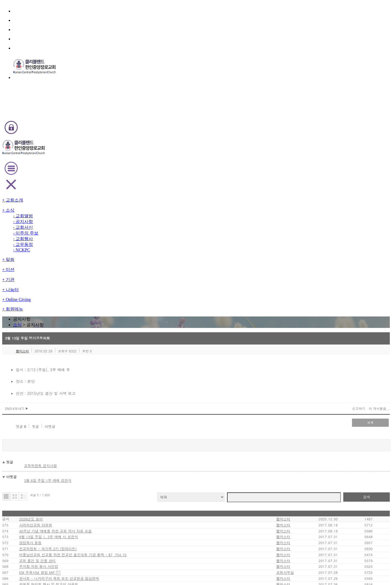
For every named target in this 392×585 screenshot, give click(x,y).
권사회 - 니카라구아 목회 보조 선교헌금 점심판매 (109, 380)
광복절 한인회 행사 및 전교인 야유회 (100, 392)
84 (194, 451)
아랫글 (95, 182)
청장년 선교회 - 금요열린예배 (95, 426)
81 (173, 451)
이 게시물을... (323, 167)
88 (222, 451)
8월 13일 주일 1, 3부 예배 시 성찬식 (100, 300)
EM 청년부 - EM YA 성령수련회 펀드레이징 (105, 438)
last (245, 451)
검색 (316, 239)
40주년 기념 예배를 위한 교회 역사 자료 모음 (106, 289)
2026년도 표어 (86, 266)
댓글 (67, 182)
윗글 (81, 182)
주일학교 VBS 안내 (87, 403)
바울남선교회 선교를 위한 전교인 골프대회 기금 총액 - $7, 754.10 (123, 335)
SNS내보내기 (73, 167)
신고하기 (304, 167)
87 (215, 451)
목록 (318, 181)
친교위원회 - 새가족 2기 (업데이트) (100, 323)
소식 (188, 66)
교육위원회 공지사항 (97, 215)
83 (187, 451)
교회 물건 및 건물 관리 (90, 346)
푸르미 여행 (82, 415)
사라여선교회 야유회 (88, 277)
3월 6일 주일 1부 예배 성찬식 (103, 226)
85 (201, 451)
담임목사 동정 (83, 312)
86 (208, 451)
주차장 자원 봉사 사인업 (91, 357)
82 (180, 451)
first (148, 451)
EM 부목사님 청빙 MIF (90, 369)
